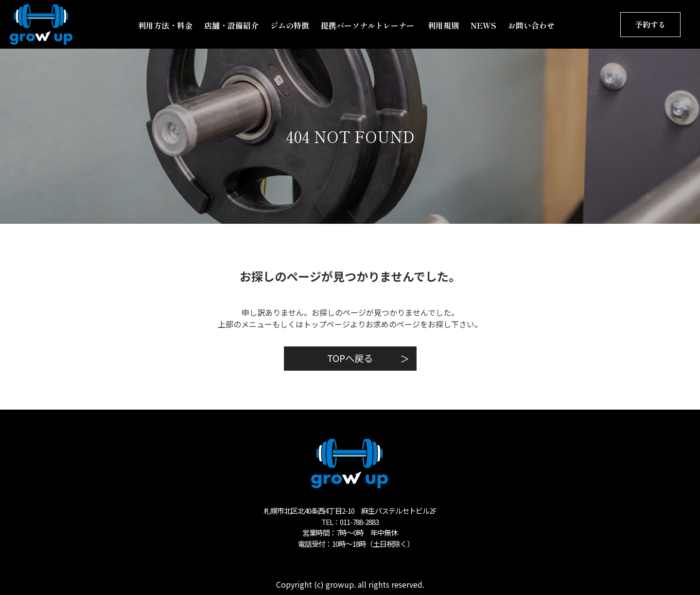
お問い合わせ (531, 25)
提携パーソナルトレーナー (368, 25)
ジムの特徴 (290, 25)
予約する (650, 24)
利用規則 (443, 25)
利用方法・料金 (165, 25)
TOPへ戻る (368, 358)
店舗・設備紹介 (231, 25)
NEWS (483, 25)
